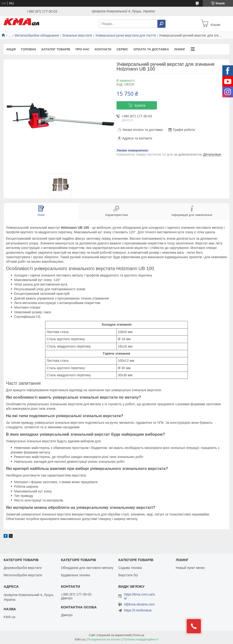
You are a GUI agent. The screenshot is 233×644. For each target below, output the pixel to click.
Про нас (82, 49)
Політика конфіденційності (141, 639)
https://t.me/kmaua (138, 610)
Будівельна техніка (75, 575)
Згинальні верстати (77, 35)
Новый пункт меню (190, 568)
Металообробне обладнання (37, 35)
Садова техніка (130, 568)
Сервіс (122, 49)
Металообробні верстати (23, 575)
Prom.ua (139, 635)
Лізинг (180, 49)
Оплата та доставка (151, 49)
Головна (29, 49)
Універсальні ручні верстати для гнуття (125, 35)
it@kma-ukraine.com (139, 604)
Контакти (103, 49)
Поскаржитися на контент (104, 639)
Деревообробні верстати (23, 568)
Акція (11, 49)
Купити (140, 105)
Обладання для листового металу (87, 568)
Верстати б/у (128, 575)
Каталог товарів (56, 49)
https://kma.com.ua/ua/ (140, 596)
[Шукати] (161, 24)
